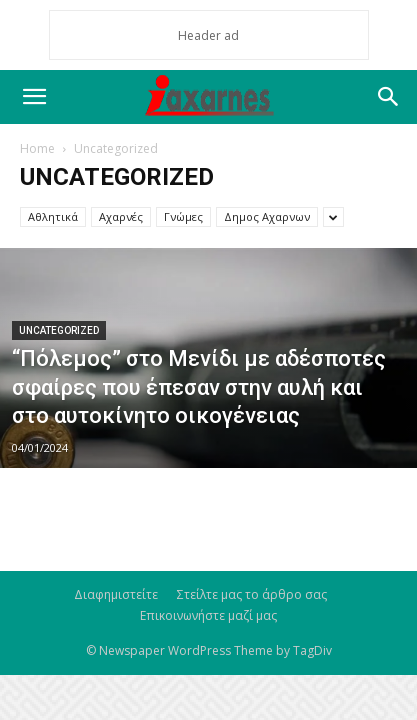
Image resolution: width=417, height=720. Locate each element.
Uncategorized (59, 330)
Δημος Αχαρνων (267, 216)
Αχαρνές (121, 216)
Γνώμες (183, 216)
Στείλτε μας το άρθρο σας (252, 594)
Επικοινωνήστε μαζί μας (208, 615)
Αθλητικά (53, 216)
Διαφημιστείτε (116, 594)
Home (37, 148)
